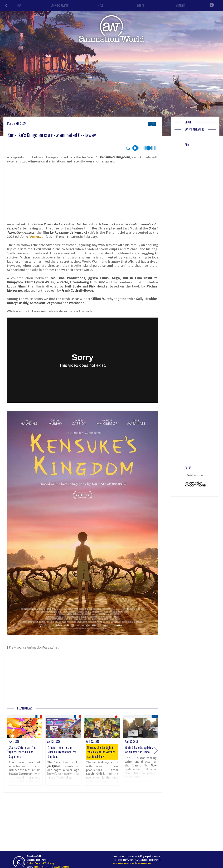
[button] (156, 750)
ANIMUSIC (181, 5)
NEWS (20, 5)
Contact (38, 863)
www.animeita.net (144, 863)
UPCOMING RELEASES (60, 5)
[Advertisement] (83, 193)
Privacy (51, 863)
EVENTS (140, 5)
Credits (30, 863)
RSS (45, 863)
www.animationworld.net (124, 863)
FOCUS (100, 5)
